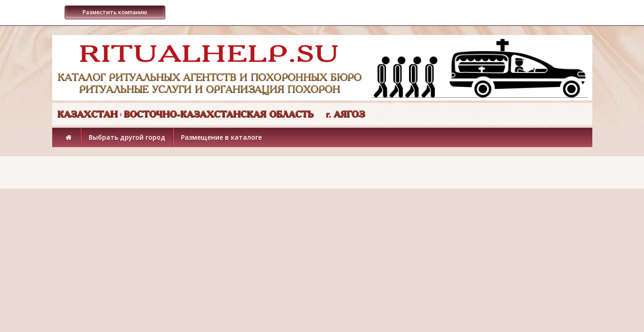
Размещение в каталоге (221, 137)
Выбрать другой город (127, 137)
